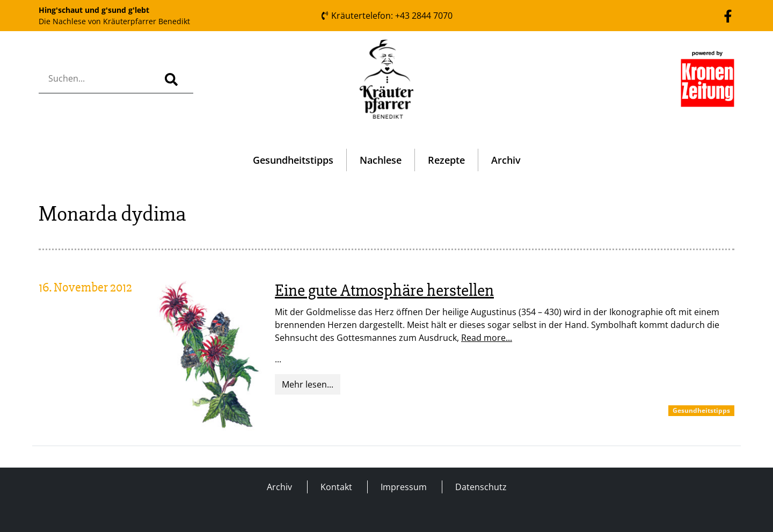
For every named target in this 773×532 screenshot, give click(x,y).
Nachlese (381, 160)
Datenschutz (481, 487)
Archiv (506, 160)
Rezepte (446, 160)
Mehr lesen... (308, 384)
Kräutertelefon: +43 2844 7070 (386, 16)
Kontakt (336, 487)
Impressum (404, 487)
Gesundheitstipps (293, 160)
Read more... (487, 338)
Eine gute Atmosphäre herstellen (384, 290)
